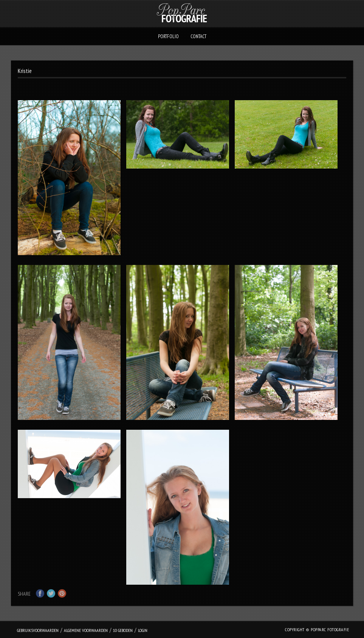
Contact (198, 36)
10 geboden (123, 630)
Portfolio (168, 36)
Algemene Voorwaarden (86, 630)
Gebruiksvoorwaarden (38, 630)
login (143, 630)
